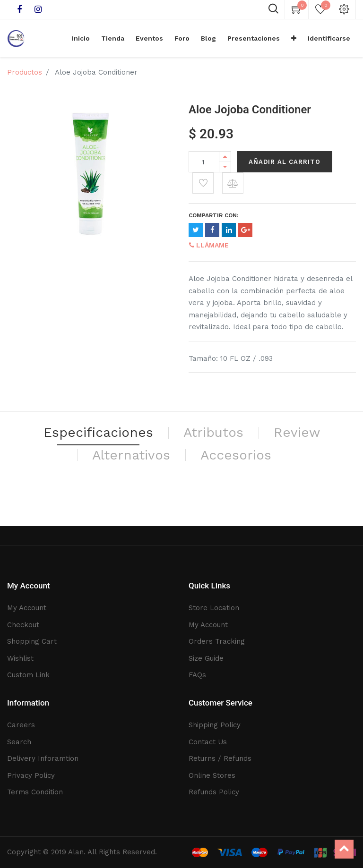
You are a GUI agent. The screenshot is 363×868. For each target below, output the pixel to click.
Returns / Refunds (220, 758)
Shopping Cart (32, 641)
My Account (27, 608)
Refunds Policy (214, 792)
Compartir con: (213, 215)
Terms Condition (35, 792)
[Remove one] (225, 167)
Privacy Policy (31, 775)
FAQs (197, 675)
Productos (25, 72)
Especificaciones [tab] (98, 432)
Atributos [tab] (213, 432)
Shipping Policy (215, 725)
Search (19, 742)
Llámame (209, 245)
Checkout (23, 625)
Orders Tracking (217, 641)
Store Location (214, 608)
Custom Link (28, 675)
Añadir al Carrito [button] (285, 162)
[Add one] (225, 157)
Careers (21, 725)
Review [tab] (297, 432)
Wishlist (20, 658)
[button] (294, 38)
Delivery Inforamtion (43, 758)
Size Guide (206, 658)
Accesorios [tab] (236, 455)
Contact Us (208, 742)
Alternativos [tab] (131, 455)
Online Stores (212, 775)
